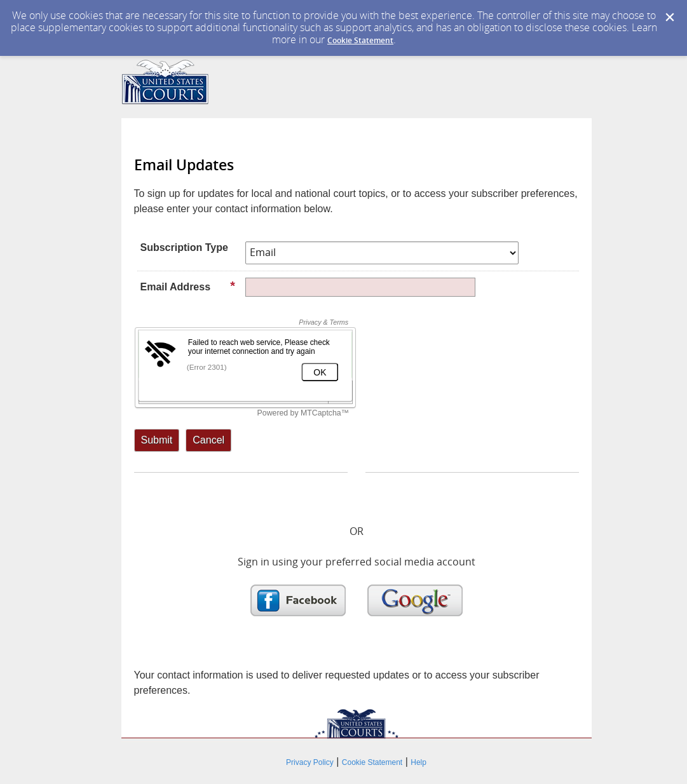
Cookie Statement (360, 40)
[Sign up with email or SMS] (157, 440)
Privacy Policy (310, 762)
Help (418, 762)
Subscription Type (184, 247)
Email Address (188, 287)
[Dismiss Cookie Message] (670, 18)
